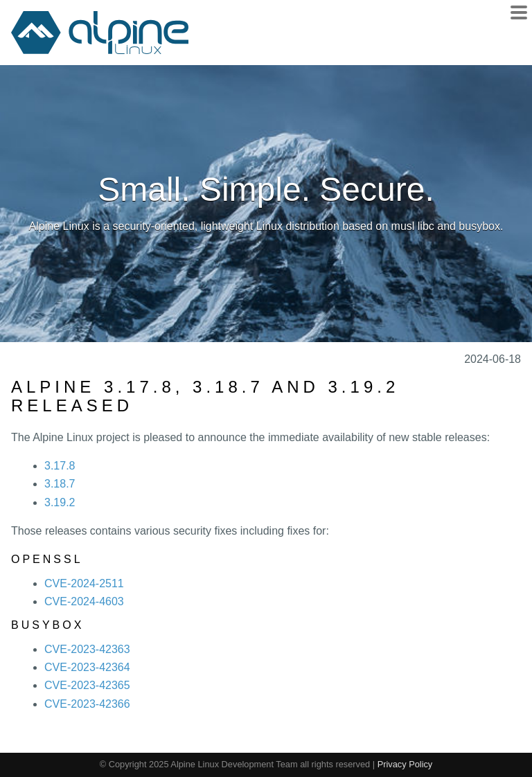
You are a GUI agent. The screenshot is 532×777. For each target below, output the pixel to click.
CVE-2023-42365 (87, 685)
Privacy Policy (405, 764)
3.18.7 (60, 484)
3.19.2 (60, 502)
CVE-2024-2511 (84, 583)
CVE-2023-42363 (87, 649)
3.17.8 (60, 466)
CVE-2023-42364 (87, 667)
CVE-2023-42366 (87, 704)
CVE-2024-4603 (84, 601)
